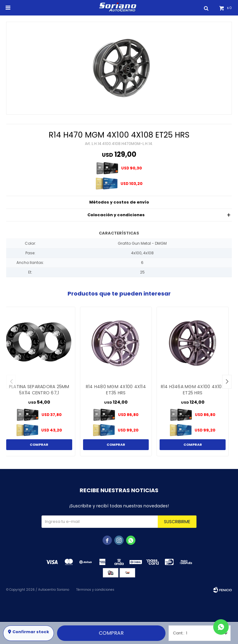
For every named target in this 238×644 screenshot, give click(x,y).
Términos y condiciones (95, 590)
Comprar (111, 633)
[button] (227, 382)
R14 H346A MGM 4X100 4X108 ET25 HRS (193, 390)
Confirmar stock (31, 632)
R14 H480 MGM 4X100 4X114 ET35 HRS (116, 390)
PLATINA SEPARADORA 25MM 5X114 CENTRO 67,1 (39, 390)
